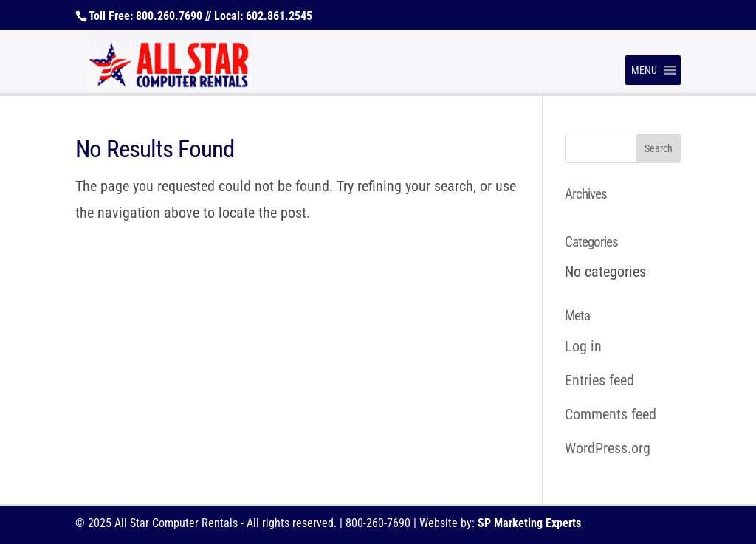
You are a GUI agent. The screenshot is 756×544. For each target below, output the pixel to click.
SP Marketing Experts (529, 523)
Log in (583, 346)
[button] (644, 70)
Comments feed (611, 414)
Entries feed (599, 380)
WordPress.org (608, 448)
